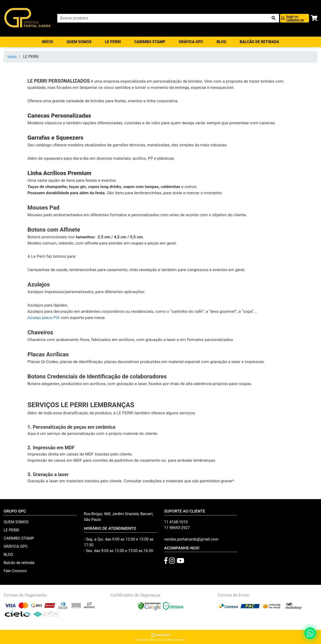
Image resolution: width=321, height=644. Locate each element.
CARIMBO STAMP (150, 42)
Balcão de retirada (19, 563)
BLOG (222, 42)
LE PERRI (113, 42)
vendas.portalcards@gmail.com (191, 539)
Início (48, 42)
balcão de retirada (260, 42)
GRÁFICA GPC (191, 42)
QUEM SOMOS (79, 42)
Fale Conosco (15, 571)
